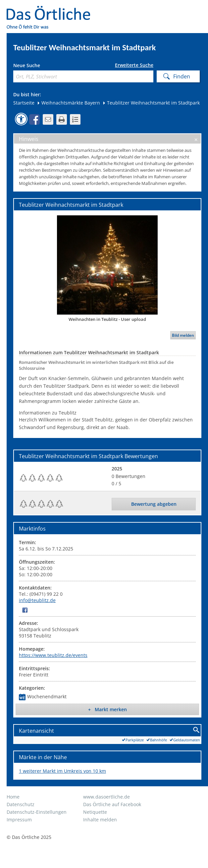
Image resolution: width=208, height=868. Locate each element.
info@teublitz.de (37, 600)
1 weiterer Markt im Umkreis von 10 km (62, 771)
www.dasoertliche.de (106, 797)
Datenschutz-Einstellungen (37, 812)
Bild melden (183, 335)
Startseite (24, 103)
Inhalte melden (100, 820)
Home (13, 797)
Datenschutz (21, 804)
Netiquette (95, 812)
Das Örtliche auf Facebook (112, 804)
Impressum (19, 820)
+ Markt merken (107, 709)
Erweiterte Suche (134, 65)
